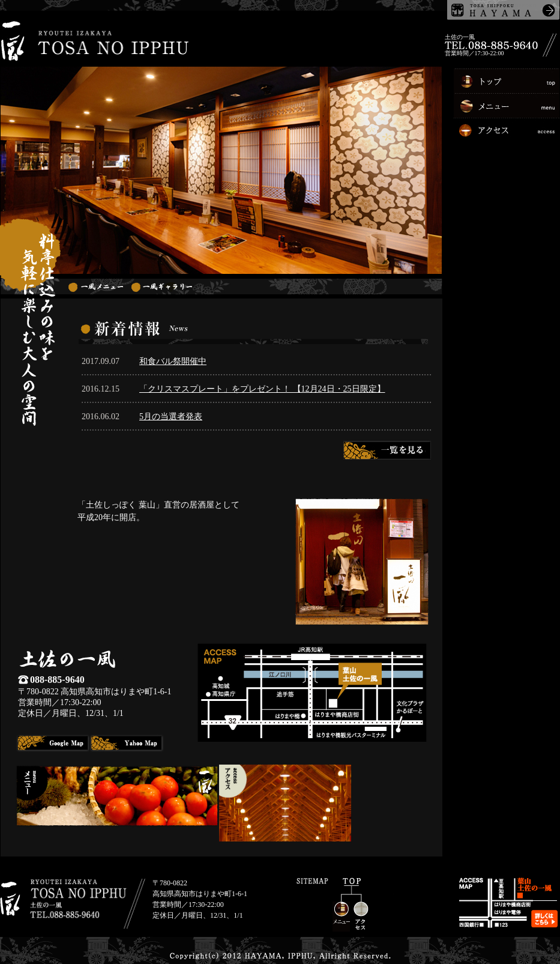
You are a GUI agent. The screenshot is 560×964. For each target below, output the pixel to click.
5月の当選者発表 (171, 417)
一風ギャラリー (161, 286)
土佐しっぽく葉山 (503, 10)
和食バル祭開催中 (173, 361)
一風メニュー (96, 286)
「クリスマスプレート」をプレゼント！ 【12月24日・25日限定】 (262, 389)
